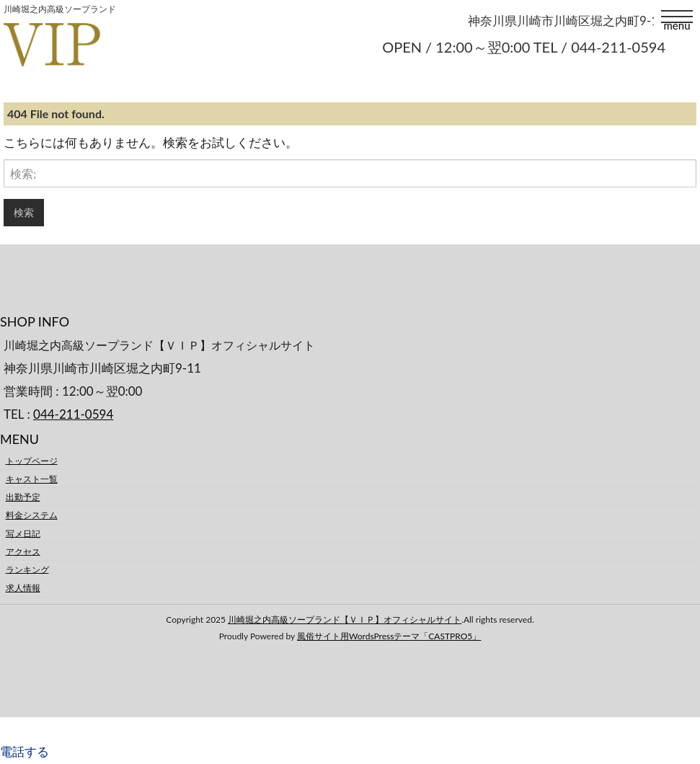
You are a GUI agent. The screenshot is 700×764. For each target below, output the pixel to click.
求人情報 (23, 588)
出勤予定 (23, 497)
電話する (25, 751)
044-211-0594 (73, 414)
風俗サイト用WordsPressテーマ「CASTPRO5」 (389, 636)
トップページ (32, 460)
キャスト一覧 (32, 479)
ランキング (27, 569)
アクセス (23, 551)
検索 (24, 212)
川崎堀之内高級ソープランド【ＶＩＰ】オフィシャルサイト (345, 619)
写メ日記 (23, 533)
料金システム (32, 515)
